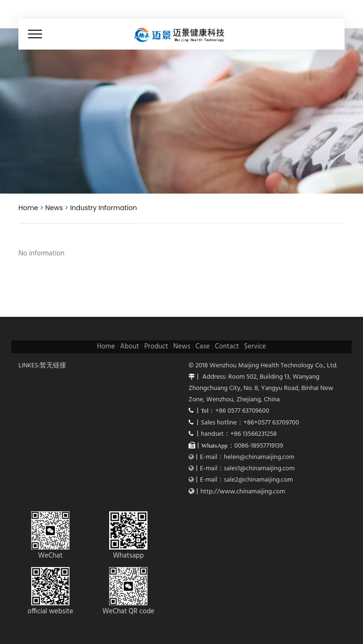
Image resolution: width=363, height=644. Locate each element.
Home (28, 208)
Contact (227, 347)
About (130, 347)
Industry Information (104, 208)
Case (202, 347)
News (54, 208)
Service (255, 347)
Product (156, 347)
